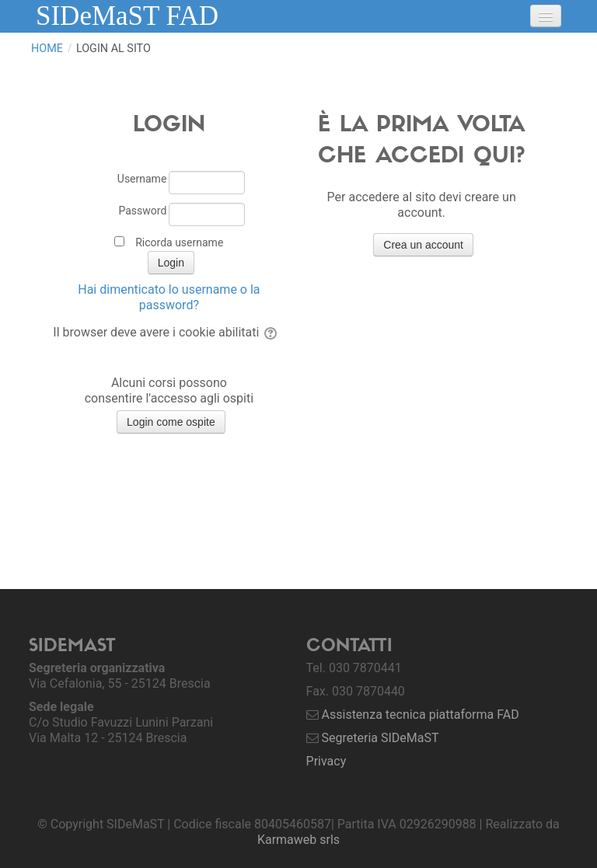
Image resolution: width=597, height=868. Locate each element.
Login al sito (113, 49)
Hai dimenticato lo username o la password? (169, 297)
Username (142, 179)
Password (142, 211)
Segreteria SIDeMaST (381, 738)
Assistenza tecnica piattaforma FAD (421, 715)
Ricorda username (179, 242)
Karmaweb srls (298, 840)
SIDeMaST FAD (127, 16)
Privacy (326, 761)
